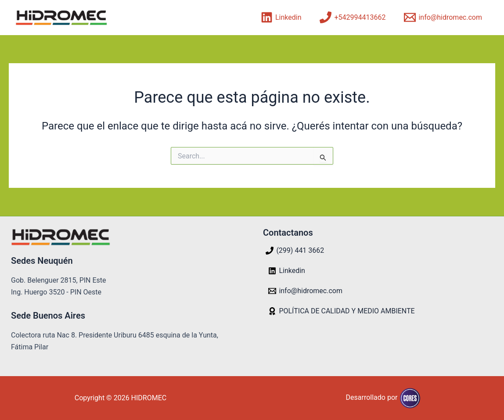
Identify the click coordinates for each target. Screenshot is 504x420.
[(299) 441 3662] (295, 251)
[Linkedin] (281, 17)
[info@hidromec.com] (443, 17)
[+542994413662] (353, 17)
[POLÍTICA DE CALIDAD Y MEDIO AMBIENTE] (342, 311)
